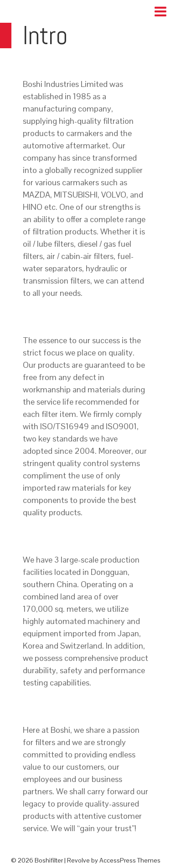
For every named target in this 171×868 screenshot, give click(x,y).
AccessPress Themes (130, 860)
